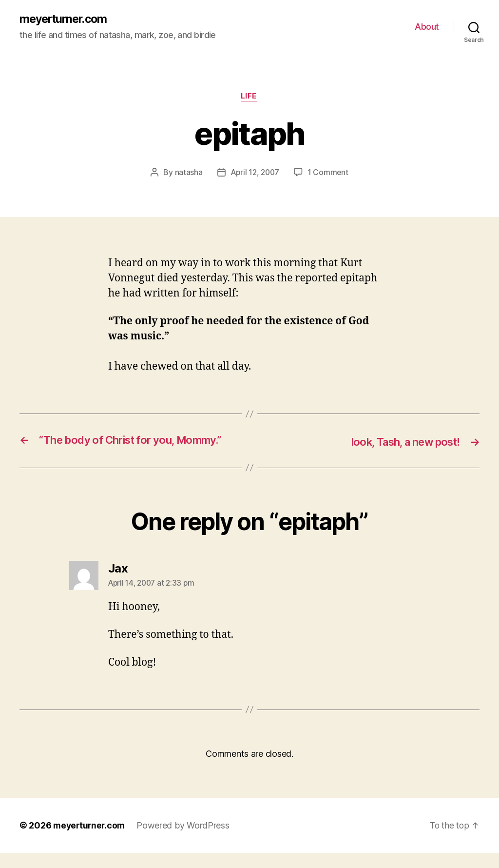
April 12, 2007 (255, 174)
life (249, 98)
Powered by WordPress (186, 840)
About (427, 27)
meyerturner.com (66, 20)
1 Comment (329, 174)
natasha (187, 174)
